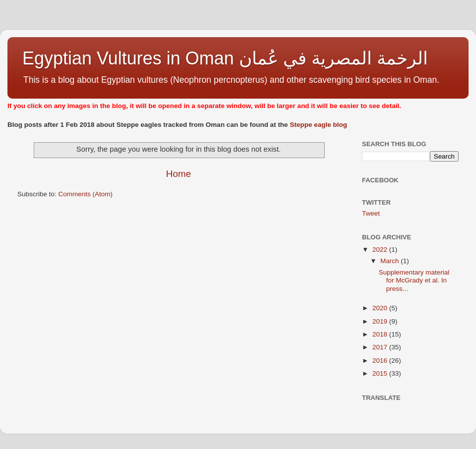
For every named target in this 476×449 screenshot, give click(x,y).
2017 (381, 347)
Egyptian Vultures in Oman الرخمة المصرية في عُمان (225, 58)
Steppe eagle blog (318, 125)
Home (178, 174)
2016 (381, 361)
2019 (381, 321)
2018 (381, 334)
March (390, 261)
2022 (381, 250)
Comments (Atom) (86, 194)
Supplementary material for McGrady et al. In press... (414, 280)
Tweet (371, 213)
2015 (381, 373)
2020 (381, 308)
